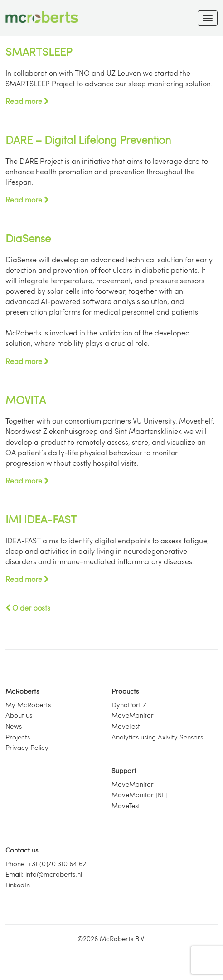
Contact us (22, 850)
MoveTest (126, 726)
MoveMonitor (133, 715)
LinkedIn (18, 885)
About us (19, 715)
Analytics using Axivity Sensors (157, 737)
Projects (18, 737)
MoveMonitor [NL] (139, 794)
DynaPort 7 (129, 704)
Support (124, 770)
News (14, 726)
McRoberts (22, 691)
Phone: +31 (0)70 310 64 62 (46, 863)
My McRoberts (28, 704)
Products (125, 691)
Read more (27, 101)
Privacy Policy (27, 747)
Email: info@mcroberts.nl (44, 874)
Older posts (28, 608)
